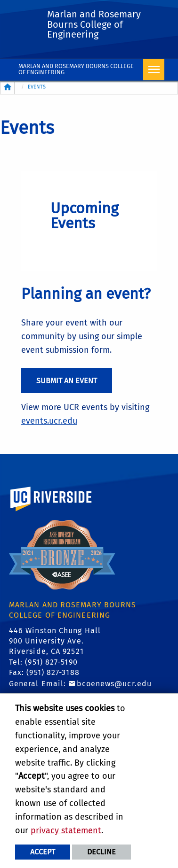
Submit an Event (67, 381)
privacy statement (66, 830)
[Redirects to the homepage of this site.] (8, 88)
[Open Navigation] (154, 70)
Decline (101, 852)
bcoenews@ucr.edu (114, 684)
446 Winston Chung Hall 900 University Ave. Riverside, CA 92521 (55, 641)
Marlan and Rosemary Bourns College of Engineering (76, 69)
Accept (43, 852)
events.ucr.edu (49, 421)
